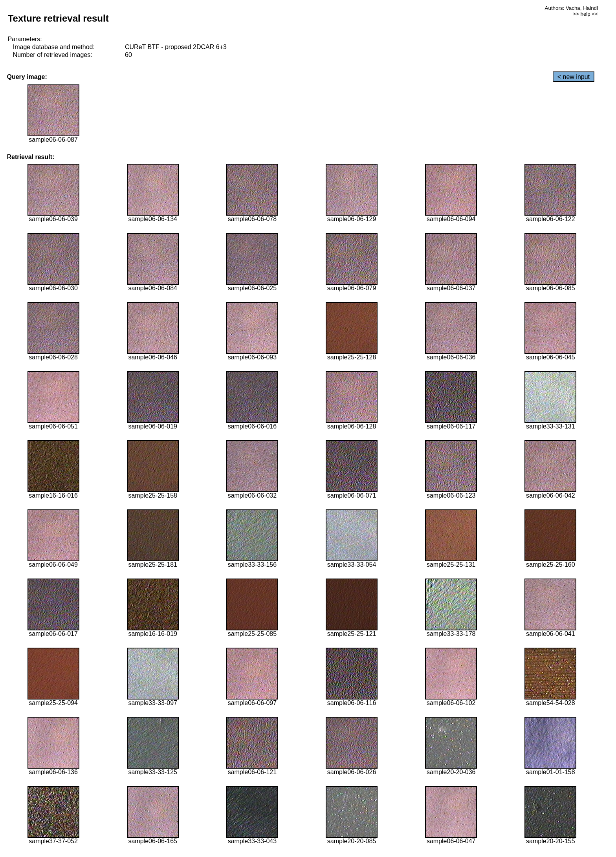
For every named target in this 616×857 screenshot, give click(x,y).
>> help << (585, 14)
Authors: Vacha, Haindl (571, 8)
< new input (574, 77)
